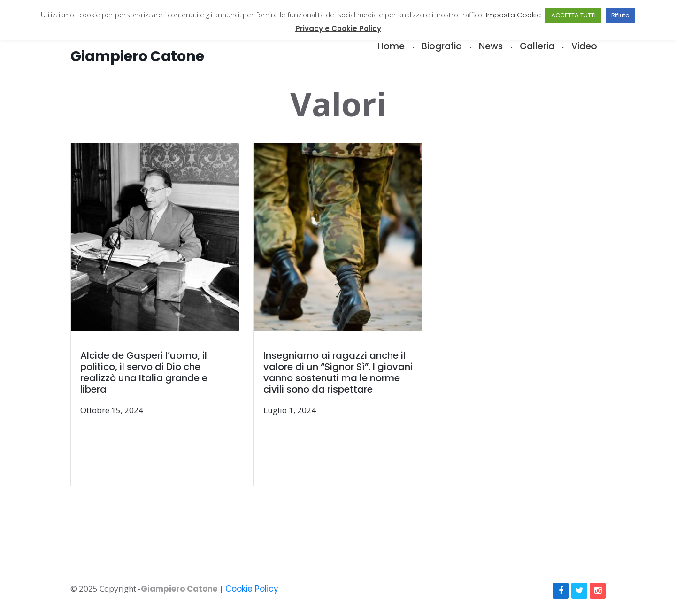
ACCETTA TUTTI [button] (573, 15)
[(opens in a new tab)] (162, 315)
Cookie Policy (252, 589)
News (491, 46)
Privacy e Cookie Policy (338, 28)
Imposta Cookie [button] (514, 15)
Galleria (537, 46)
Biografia (442, 46)
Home (391, 46)
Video (584, 46)
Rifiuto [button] (620, 15)
